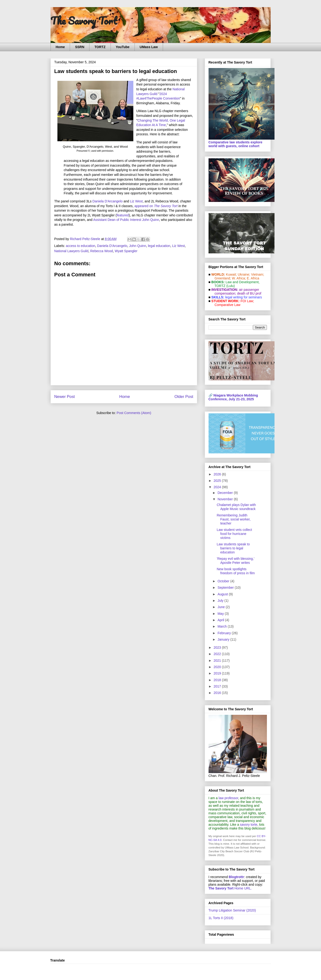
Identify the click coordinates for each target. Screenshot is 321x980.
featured (123, 215)
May (221, 614)
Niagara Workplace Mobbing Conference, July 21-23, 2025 (233, 397)
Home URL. (230, 888)
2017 (218, 686)
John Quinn (138, 246)
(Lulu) (231, 286)
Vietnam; (258, 274)
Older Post (184, 397)
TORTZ (100, 47)
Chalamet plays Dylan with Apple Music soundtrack (236, 507)
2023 (218, 647)
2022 (218, 654)
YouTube (123, 47)
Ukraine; (244, 274)
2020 (218, 667)
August (223, 594)
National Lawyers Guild (71, 251)
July (221, 601)
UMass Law (149, 47)
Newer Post (65, 397)
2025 (218, 481)
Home (60, 47)
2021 (218, 661)
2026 (218, 474)
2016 (218, 693)
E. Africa (253, 278)
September (226, 588)
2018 (218, 680)
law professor (228, 798)
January (224, 639)
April (221, 620)
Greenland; (223, 278)
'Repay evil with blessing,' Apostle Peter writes (235, 561)
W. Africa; (239, 278)
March (223, 626)
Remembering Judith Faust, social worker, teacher (234, 519)
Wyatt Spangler (126, 251)
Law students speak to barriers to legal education (233, 548)
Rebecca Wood (101, 251)
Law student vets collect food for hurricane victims (234, 534)
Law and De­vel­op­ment (242, 282)
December (226, 493)
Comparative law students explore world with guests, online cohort (235, 144)
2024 (218, 487)
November (226, 499)
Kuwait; (231, 274)
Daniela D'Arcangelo (108, 201)
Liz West (136, 201)
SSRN (80, 47)
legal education (159, 246)
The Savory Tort (84, 21)
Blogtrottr (236, 877)
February (225, 633)
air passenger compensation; (236, 292)
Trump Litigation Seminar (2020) (232, 910)
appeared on (156, 206)
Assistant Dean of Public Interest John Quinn (126, 220)
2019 (218, 673)
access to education (81, 246)
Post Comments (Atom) (134, 413)
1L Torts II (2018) (221, 918)
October (224, 581)
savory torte (249, 825)
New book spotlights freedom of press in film (236, 571)
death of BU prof (249, 293)
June (222, 607)
